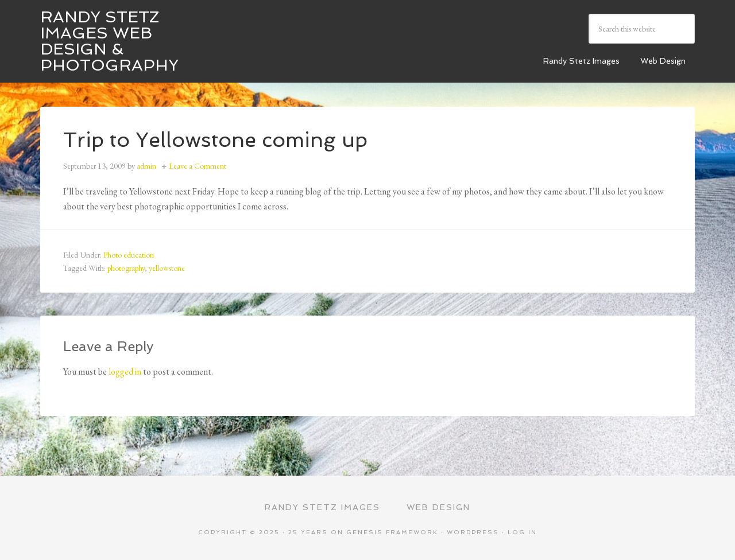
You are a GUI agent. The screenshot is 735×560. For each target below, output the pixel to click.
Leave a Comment (198, 166)
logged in (125, 372)
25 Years (308, 532)
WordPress (473, 532)
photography (126, 268)
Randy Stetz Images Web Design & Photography (109, 41)
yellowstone (167, 268)
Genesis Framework (392, 532)
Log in (522, 532)
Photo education (129, 255)
